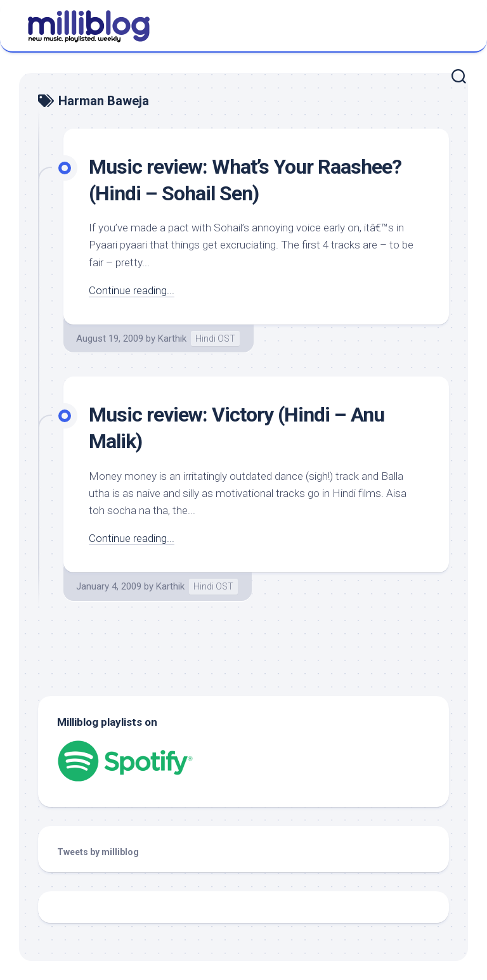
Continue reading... (132, 290)
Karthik (172, 338)
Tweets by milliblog (98, 852)
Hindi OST (215, 338)
